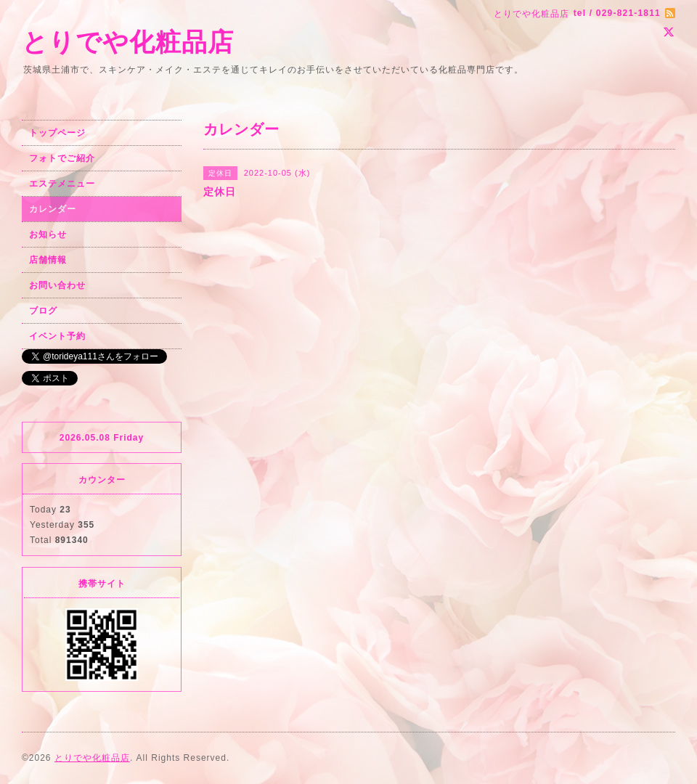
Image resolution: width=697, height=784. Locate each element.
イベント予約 (57, 336)
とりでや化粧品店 (128, 42)
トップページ (57, 133)
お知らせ (48, 234)
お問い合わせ (57, 285)
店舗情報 (48, 260)
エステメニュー (62, 184)
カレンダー (53, 209)
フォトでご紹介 (62, 158)
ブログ (43, 311)
